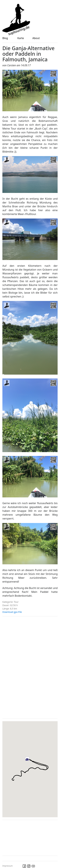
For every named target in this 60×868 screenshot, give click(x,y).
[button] (31, 762)
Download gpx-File (12, 612)
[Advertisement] (26, 667)
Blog (5, 38)
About (36, 38)
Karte (21, 38)
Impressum (8, 866)
